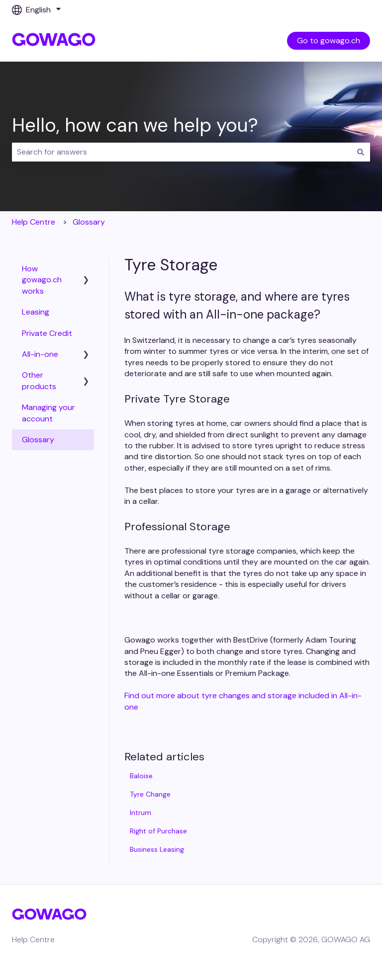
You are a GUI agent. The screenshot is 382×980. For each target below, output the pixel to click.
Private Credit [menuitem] (47, 333)
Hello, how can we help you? (135, 125)
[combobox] (182, 152)
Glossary (89, 222)
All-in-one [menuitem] (40, 354)
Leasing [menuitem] (36, 312)
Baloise (141, 776)
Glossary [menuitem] (38, 440)
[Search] (361, 152)
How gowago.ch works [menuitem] (42, 280)
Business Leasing (157, 849)
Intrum (141, 813)
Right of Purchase (158, 831)
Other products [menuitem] (39, 380)
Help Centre (34, 222)
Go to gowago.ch (329, 41)
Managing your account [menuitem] (48, 413)
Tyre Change (150, 794)
